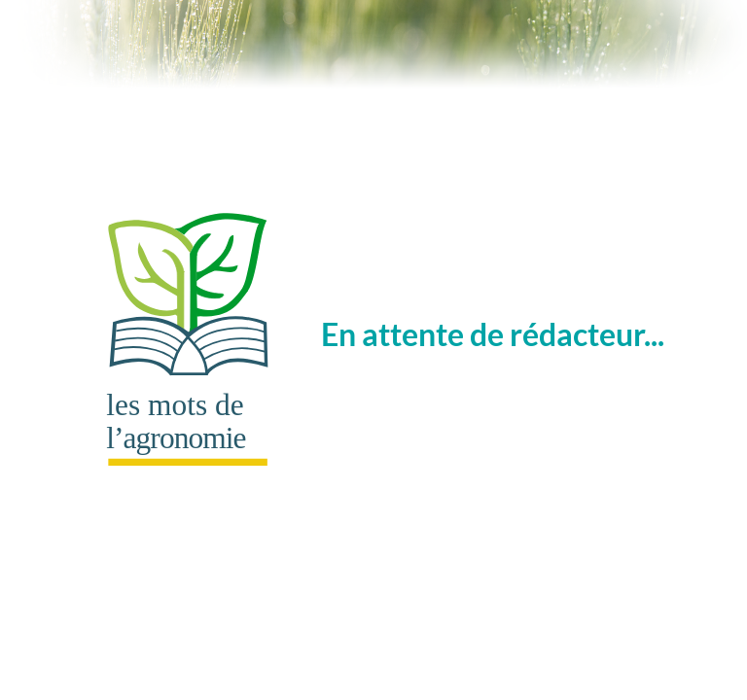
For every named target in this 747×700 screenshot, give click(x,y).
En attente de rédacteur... (365, 334)
